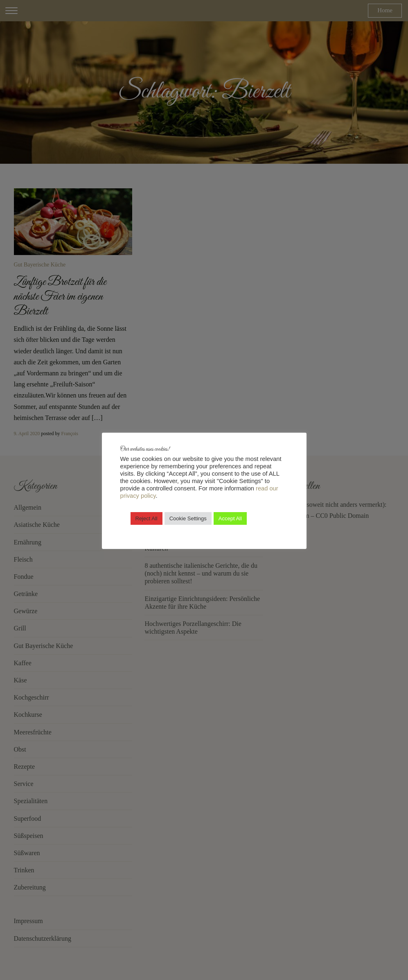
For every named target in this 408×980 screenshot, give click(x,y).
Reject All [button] (147, 518)
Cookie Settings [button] (188, 518)
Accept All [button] (230, 518)
